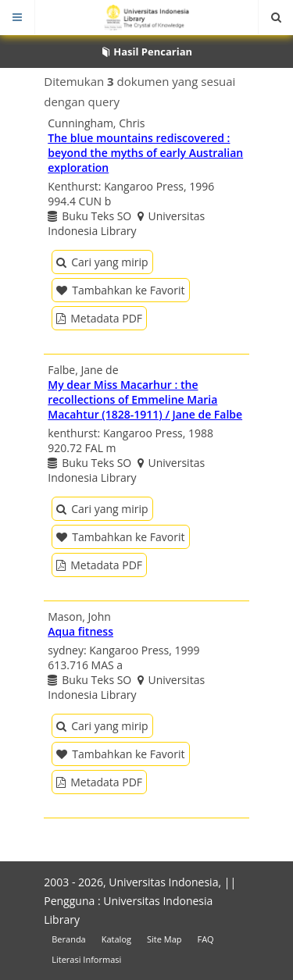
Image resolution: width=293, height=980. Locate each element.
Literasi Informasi (86, 959)
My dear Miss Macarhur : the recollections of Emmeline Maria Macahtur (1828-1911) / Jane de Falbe (145, 399)
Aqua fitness (80, 631)
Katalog (116, 939)
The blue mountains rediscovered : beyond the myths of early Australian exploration (145, 153)
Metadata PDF (99, 318)
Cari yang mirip (102, 262)
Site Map (164, 939)
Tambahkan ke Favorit (120, 290)
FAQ (205, 939)
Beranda (68, 939)
